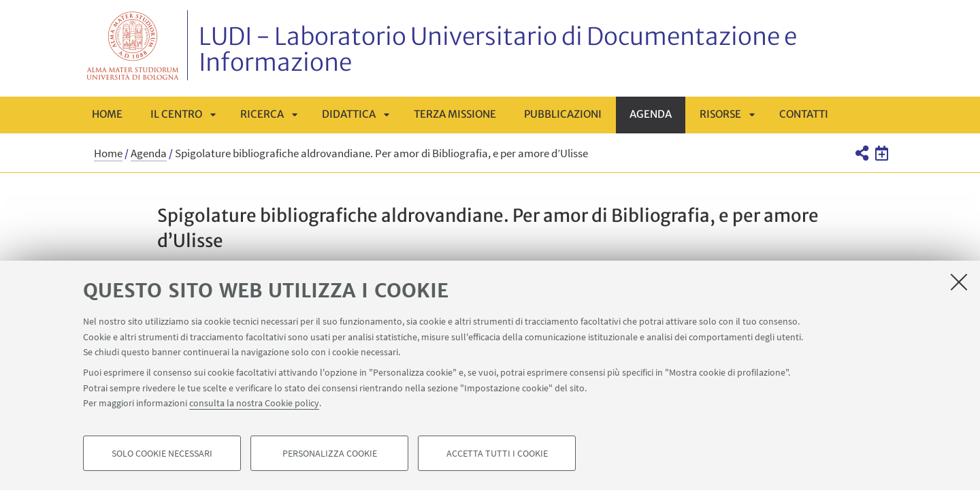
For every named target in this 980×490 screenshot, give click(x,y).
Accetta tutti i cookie (497, 453)
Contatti (804, 114)
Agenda (651, 114)
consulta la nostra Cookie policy (254, 403)
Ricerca (262, 114)
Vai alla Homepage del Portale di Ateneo (133, 45)
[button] (861, 153)
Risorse (720, 114)
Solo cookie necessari (162, 453)
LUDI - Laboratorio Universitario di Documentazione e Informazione (498, 50)
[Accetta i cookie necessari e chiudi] (959, 282)
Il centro (176, 114)
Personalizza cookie (330, 453)
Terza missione (455, 114)
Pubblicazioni (563, 114)
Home (107, 114)
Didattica (349, 114)
